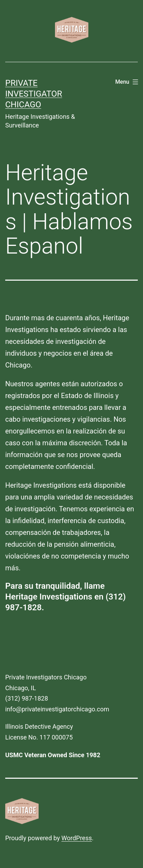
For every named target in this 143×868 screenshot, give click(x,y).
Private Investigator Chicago (34, 94)
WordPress (77, 838)
